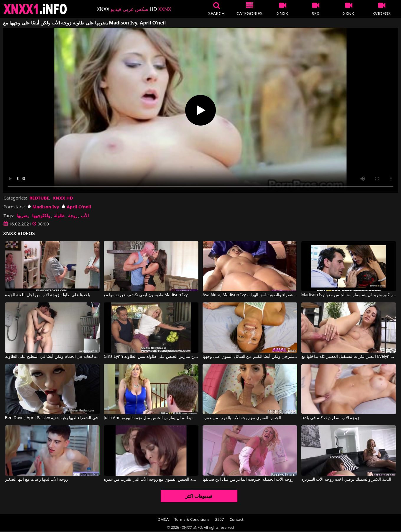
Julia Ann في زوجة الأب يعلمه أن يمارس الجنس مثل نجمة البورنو (151, 418)
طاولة (59, 215)
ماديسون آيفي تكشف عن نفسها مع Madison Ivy (146, 295)
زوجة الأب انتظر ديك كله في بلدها (330, 418)
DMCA (163, 519)
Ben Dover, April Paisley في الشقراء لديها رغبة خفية (51, 418)
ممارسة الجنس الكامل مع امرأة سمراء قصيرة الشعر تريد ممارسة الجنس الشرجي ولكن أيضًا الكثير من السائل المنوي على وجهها (250, 357)
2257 (220, 519)
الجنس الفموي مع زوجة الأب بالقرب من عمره (242, 418)
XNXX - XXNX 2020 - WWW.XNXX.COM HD (35, 9)
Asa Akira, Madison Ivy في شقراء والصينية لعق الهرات (250, 295)
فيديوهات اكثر (199, 496)
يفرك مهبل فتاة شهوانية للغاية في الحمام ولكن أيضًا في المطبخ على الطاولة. (52, 357)
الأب (85, 215)
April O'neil (76, 207)
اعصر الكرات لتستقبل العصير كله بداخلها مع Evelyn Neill (349, 357)
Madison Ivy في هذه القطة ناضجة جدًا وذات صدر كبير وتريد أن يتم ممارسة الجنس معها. (349, 295)
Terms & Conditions (192, 519)
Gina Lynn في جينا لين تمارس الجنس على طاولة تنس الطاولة (151, 357)
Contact (237, 519)
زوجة (73, 215)
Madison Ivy (43, 207)
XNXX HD (63, 198)
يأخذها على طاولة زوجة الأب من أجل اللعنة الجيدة (48, 295)
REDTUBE (39, 198)
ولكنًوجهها (41, 215)
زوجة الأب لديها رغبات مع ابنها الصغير (37, 480)
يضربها (23, 215)
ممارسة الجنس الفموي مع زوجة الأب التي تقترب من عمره (151, 480)
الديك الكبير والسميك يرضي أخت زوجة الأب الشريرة (346, 480)
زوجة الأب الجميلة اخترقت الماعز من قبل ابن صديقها (248, 480)
